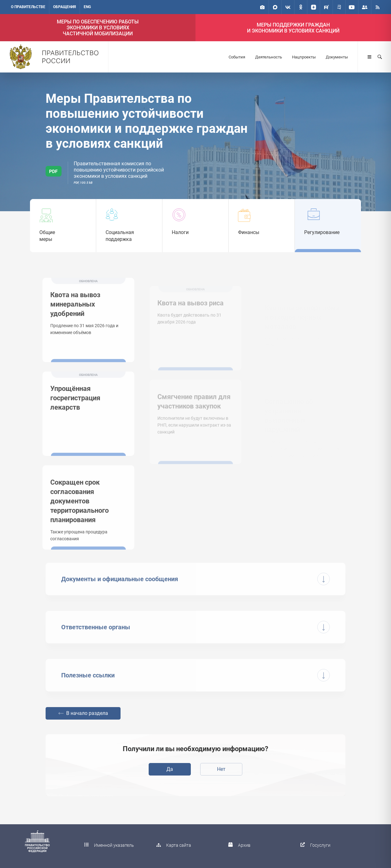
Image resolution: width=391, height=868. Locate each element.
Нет (221, 769)
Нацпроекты (304, 57)
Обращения (64, 7)
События (237, 57)
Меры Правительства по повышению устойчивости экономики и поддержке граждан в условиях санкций (147, 121)
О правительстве (28, 7)
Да (170, 769)
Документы (337, 57)
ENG (87, 7)
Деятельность (269, 57)
